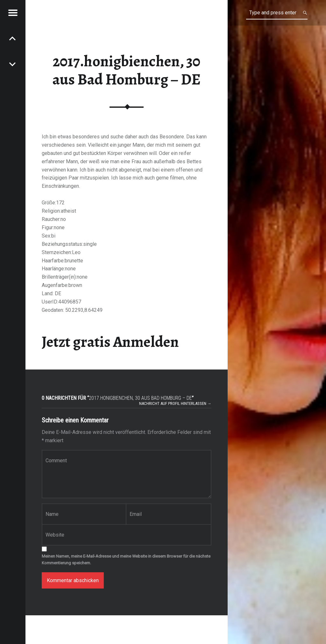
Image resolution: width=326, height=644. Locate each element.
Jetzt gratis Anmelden (110, 342)
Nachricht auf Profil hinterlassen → (175, 403)
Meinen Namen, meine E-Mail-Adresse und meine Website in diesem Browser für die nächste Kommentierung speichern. (126, 560)
